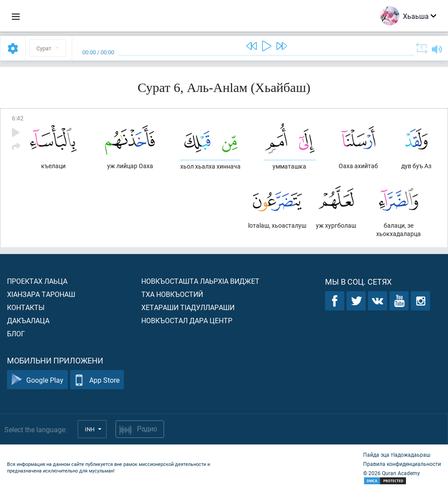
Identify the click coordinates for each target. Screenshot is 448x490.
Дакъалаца (28, 320)
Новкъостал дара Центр (187, 320)
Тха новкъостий (172, 294)
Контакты (26, 307)
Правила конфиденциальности (402, 464)
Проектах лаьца (37, 281)
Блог (16, 333)
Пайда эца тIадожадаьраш (397, 455)
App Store (97, 380)
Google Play (37, 380)
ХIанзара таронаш (41, 294)
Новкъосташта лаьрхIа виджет (200, 281)
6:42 (18, 118)
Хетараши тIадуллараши (188, 307)
